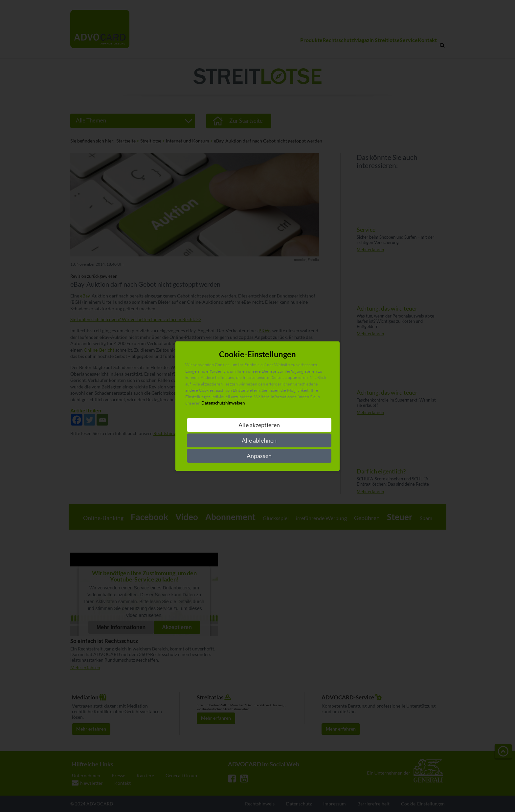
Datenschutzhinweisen (223, 403)
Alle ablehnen (259, 440)
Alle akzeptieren (259, 425)
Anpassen (259, 456)
